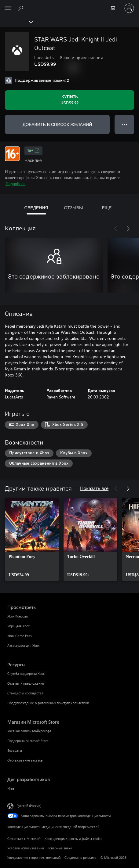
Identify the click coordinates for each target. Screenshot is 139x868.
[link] (32, 539)
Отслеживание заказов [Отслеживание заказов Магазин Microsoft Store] (25, 760)
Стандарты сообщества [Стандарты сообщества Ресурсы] (25, 693)
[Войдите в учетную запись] (129, 8)
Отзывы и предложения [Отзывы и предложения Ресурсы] (26, 683)
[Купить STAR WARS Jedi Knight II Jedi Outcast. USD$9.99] (69, 100)
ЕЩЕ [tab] (107, 208)
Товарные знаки (60, 848)
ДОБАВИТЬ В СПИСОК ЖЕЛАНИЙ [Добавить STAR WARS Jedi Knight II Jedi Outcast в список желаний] (57, 124)
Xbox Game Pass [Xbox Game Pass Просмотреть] (20, 636)
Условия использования (26, 848)
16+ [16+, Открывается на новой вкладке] (33, 151)
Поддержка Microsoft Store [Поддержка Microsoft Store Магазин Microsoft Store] (28, 741)
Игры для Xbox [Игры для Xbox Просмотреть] (18, 626)
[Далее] (128, 229)
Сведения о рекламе (80, 857)
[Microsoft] (69, 5)
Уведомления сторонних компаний (34, 857)
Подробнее (15, 184)
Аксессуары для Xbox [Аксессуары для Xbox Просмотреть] (23, 645)
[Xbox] (16, 22)
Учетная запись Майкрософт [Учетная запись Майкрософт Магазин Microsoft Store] (29, 731)
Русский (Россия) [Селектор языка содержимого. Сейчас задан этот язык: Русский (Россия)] (29, 806)
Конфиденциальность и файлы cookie (73, 839)
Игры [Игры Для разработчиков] (11, 788)
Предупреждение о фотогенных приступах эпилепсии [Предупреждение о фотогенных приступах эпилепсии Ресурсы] (48, 703)
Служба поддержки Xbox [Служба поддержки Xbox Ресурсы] (26, 674)
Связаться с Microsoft (24, 839)
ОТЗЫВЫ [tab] (74, 208)
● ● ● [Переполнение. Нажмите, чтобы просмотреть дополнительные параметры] (124, 124)
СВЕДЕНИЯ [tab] (36, 208)
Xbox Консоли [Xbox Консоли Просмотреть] (18, 616)
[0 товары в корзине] (115, 8)
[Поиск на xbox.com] (21, 8)
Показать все (94, 488)
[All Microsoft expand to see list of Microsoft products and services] (8, 8)
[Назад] (116, 229)
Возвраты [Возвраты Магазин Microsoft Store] (15, 750)
